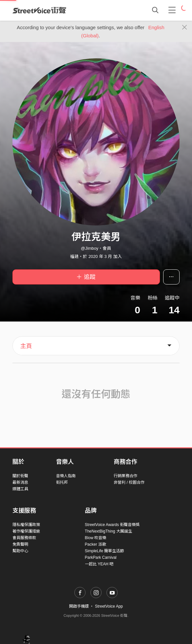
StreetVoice (39, 10)
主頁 (26, 346)
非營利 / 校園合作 (129, 482)
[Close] (185, 28)
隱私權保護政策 (26, 525)
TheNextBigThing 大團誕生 (108, 531)
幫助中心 (20, 551)
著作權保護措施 (26, 531)
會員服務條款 (24, 538)
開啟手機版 (79, 606)
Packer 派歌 (96, 544)
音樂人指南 (66, 476)
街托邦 (62, 482)
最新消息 (20, 482)
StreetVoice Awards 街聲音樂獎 (112, 525)
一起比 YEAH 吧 (99, 564)
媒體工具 (20, 489)
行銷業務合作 (125, 476)
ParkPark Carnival (101, 557)
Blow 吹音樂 (96, 538)
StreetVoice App (109, 606)
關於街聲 (20, 476)
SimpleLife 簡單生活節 (104, 551)
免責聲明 (20, 544)
